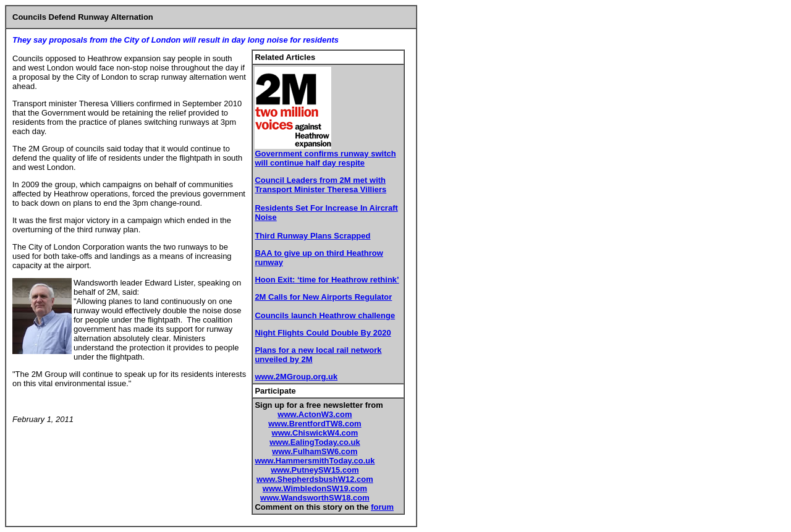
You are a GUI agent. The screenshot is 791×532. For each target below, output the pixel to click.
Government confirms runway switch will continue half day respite (325, 158)
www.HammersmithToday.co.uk (315, 461)
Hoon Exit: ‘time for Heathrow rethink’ (327, 280)
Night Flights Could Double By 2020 (323, 333)
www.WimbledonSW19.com (315, 488)
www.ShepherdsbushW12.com (315, 479)
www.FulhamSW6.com (315, 451)
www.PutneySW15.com (315, 470)
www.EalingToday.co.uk (315, 442)
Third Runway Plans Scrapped (312, 236)
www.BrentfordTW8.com (315, 424)
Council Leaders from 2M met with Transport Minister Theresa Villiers (320, 185)
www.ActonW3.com (315, 414)
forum (382, 507)
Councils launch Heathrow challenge (325, 315)
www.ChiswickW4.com (315, 433)
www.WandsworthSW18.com (315, 498)
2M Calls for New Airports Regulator (323, 297)
